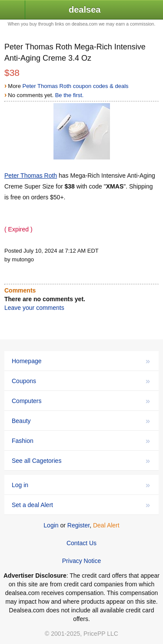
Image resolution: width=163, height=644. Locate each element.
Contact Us (81, 543)
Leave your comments (34, 308)
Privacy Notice (81, 561)
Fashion (81, 441)
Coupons (81, 381)
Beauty (81, 421)
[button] (13, 10)
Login (51, 525)
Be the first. (70, 95)
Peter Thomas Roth (31, 176)
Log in (81, 485)
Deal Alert (106, 525)
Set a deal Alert (81, 505)
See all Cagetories (81, 461)
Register (78, 525)
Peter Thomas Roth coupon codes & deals (76, 86)
